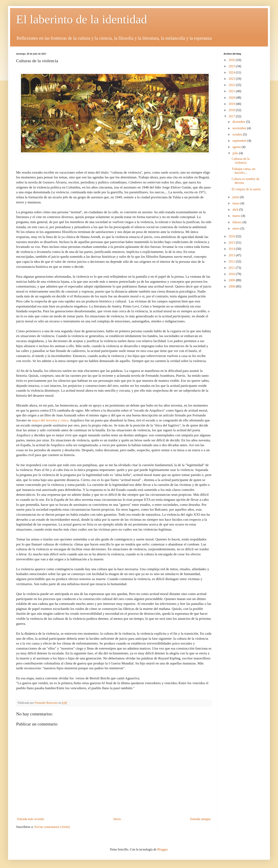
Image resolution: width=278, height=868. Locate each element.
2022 (232, 85)
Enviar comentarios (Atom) (52, 827)
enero (237, 228)
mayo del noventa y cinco (50, 420)
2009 (232, 280)
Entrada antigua (200, 819)
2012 (232, 261)
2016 (232, 236)
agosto (237, 147)
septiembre (240, 141)
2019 (232, 104)
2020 (232, 98)
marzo (237, 216)
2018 (232, 110)
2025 (232, 66)
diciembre (239, 122)
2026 (232, 60)
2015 (232, 243)
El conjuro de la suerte (246, 189)
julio (236, 153)
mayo (237, 203)
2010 (232, 274)
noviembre (240, 128)
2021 (232, 91)
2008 (232, 286)
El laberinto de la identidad (82, 19)
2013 (232, 255)
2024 (232, 72)
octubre (238, 134)
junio (236, 197)
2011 (232, 268)
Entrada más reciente (31, 819)
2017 (232, 116)
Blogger (162, 849)
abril (236, 209)
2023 (232, 79)
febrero (238, 222)
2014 (232, 249)
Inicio (117, 819)
